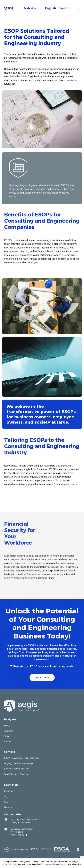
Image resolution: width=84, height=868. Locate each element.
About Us (9, 731)
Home (7, 726)
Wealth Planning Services (16, 775)
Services (10, 752)
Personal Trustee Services (17, 769)
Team (7, 737)
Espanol (64, 8)
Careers (8, 808)
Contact (8, 742)
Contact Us (30, 8)
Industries (9, 792)
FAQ (6, 802)
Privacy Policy (59, 864)
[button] (77, 8)
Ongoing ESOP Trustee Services (19, 764)
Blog (6, 797)
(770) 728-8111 (20, 833)
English (51, 8)
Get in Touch (42, 678)
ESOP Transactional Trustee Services (22, 758)
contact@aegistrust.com (22, 829)
